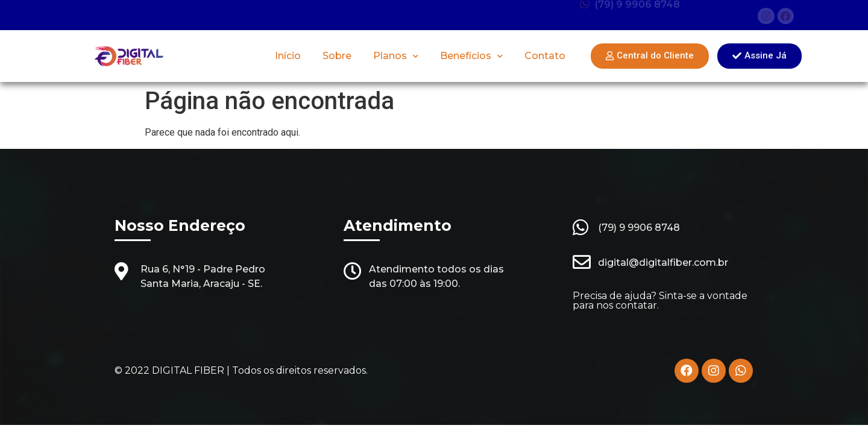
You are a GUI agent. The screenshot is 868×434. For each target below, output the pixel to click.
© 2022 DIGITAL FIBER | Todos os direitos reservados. (241, 370)
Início (288, 56)
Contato (545, 56)
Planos (396, 56)
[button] (650, 56)
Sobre (337, 56)
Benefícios (471, 56)
